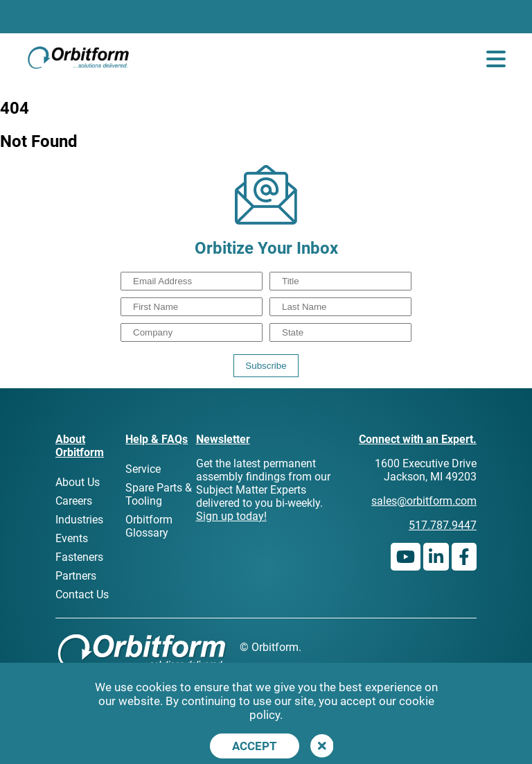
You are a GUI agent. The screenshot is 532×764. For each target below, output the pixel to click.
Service (143, 469)
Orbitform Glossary (149, 526)
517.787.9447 (443, 525)
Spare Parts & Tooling (159, 494)
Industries (79, 520)
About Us (78, 482)
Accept (255, 746)
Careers (74, 501)
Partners (76, 576)
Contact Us (82, 594)
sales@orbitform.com (424, 501)
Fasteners (79, 557)
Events (72, 538)
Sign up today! (231, 516)
